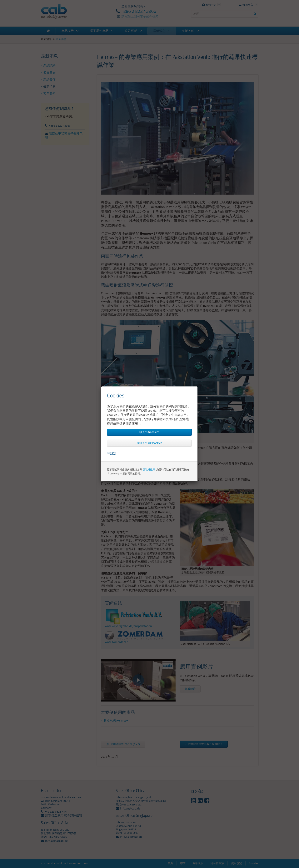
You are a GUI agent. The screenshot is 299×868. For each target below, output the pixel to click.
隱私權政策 (149, 470)
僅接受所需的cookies (149, 443)
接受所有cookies (149, 432)
